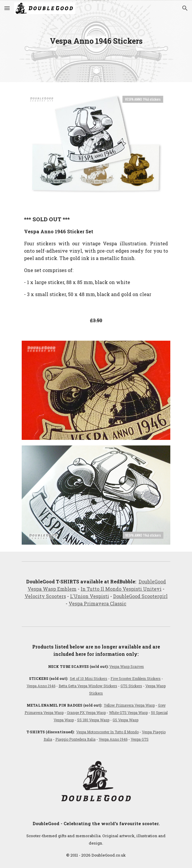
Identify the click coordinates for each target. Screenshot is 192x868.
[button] (7, 8)
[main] (96, 41)
